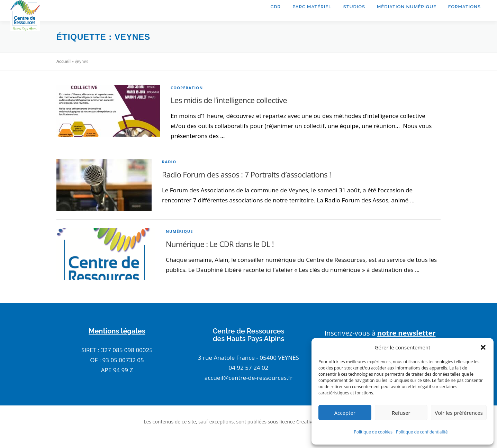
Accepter (345, 413)
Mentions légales (117, 331)
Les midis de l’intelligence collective (229, 100)
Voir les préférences (459, 413)
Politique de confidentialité (422, 432)
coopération (187, 88)
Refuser (401, 413)
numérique (179, 231)
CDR (275, 7)
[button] (483, 347)
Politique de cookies (373, 432)
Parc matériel (312, 7)
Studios (354, 7)
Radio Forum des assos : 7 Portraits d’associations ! (246, 174)
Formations (464, 7)
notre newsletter (406, 333)
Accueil (64, 61)
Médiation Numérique (407, 7)
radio (169, 162)
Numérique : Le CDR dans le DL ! (220, 244)
